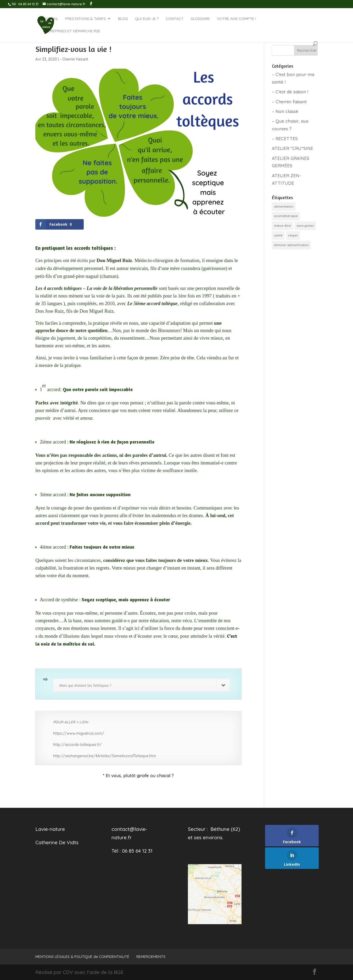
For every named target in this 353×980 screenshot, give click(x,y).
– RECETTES (285, 139)
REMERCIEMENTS (151, 957)
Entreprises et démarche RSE (72, 31)
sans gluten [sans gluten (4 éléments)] (305, 226)
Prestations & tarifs (85, 19)
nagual (92, 276)
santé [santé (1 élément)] (278, 235)
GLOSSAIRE (200, 19)
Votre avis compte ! (236, 19)
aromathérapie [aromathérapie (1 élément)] (286, 216)
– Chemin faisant (289, 102)
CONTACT (175, 19)
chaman (109, 276)
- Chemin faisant (74, 59)
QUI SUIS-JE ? (147, 19)
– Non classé (285, 111)
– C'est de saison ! (290, 92)
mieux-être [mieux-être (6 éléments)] (282, 226)
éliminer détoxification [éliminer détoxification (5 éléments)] (291, 245)
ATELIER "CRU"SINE (293, 148)
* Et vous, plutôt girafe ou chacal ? (138, 775)
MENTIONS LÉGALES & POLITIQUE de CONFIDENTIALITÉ (82, 957)
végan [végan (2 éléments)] (293, 235)
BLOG (123, 19)
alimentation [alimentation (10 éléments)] (284, 206)
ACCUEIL (51, 19)
